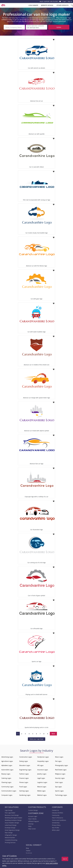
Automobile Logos (7, 769)
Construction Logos (26, 757)
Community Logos (7, 786)
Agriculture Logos (7, 761)
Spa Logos (58, 786)
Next (53, 733)
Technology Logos (61, 795)
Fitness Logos (24, 782)
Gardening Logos (25, 795)
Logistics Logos (42, 782)
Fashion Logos (24, 773)
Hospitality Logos (43, 761)
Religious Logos (60, 773)
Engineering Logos (25, 769)
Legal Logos (41, 778)
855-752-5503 (54, 1)
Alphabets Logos (7, 765)
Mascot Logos (42, 786)
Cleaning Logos (6, 782)
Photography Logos (61, 765)
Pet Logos (58, 761)
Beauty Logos (6, 773)
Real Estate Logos (61, 769)
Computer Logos (7, 795)
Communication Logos (9, 790)
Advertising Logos (7, 757)
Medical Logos (42, 795)
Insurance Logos (43, 769)
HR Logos (40, 765)
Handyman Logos (43, 757)
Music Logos (59, 757)
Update (59, 27)
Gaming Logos (24, 790)
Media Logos (41, 790)
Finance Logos (24, 778)
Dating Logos (24, 761)
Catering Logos (6, 778)
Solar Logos (59, 782)
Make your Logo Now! (37, 739)
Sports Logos (59, 790)
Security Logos (60, 778)
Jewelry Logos (42, 773)
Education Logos (25, 765)
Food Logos (23, 786)
